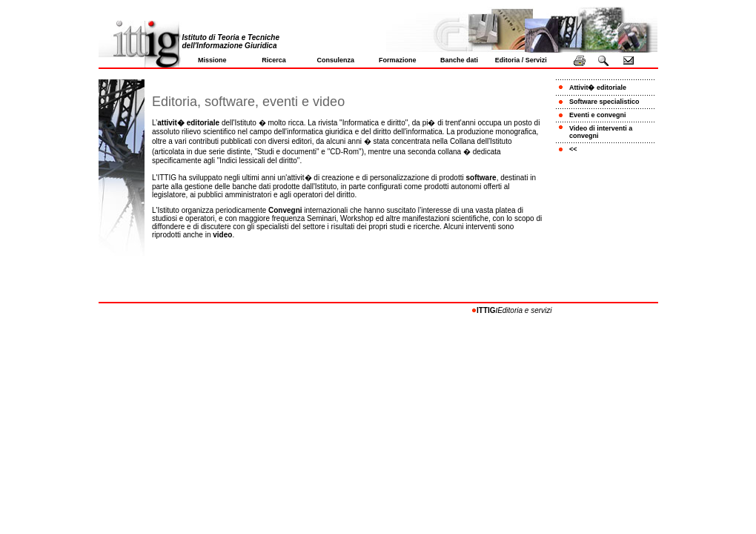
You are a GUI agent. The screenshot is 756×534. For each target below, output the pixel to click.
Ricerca (274, 60)
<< (573, 149)
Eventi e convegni (598, 115)
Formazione (398, 60)
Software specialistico (604, 102)
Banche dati (459, 60)
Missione (212, 60)
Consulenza (336, 60)
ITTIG (486, 310)
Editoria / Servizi (521, 60)
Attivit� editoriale (598, 88)
